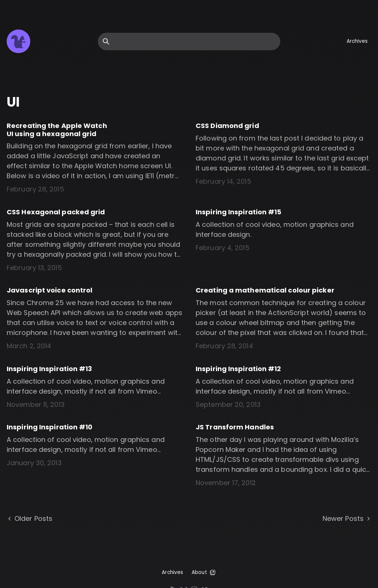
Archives (357, 41)
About (204, 573)
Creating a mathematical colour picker (265, 290)
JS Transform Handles (235, 427)
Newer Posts (347, 519)
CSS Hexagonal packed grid (56, 212)
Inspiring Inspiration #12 (238, 369)
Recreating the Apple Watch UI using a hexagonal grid (57, 130)
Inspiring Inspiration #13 (49, 369)
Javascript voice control (49, 290)
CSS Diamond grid (227, 126)
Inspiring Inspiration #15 (239, 212)
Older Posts (30, 519)
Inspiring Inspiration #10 (50, 427)
